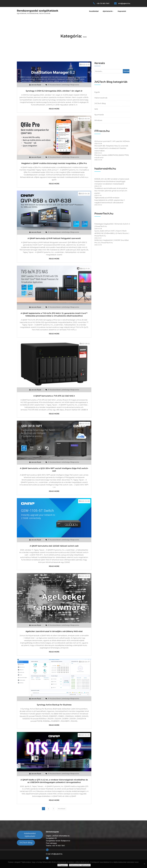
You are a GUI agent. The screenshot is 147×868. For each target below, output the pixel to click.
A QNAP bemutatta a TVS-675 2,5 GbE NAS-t (54, 396)
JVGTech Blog (100, 103)
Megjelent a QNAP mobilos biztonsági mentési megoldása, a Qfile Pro (54, 163)
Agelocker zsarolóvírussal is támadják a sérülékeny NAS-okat (54, 631)
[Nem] (144, 864)
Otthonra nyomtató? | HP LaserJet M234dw (112, 141)
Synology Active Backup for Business (54, 705)
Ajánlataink (108, 11)
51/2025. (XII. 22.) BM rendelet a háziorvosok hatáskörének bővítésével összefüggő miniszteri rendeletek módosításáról (112, 181)
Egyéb (97, 92)
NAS (96, 109)
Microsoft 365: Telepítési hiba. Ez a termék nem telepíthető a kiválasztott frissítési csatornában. (111, 148)
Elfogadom (63, 865)
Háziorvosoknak (101, 98)
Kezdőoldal (94, 11)
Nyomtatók (99, 115)
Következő (62, 809)
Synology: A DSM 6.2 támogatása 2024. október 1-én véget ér (54, 91)
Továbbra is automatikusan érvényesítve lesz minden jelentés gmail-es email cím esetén (111, 191)
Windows (98, 120)
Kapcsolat (122, 11)
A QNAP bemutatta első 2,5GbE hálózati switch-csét (54, 546)
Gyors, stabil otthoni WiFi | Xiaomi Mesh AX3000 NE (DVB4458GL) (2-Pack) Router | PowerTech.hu (112, 233)
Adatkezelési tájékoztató (30, 835)
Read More (54, 109)
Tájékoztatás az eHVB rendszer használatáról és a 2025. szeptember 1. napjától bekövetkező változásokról (110, 200)
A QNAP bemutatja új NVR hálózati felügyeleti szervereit (54, 238)
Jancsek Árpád (36, 85)
